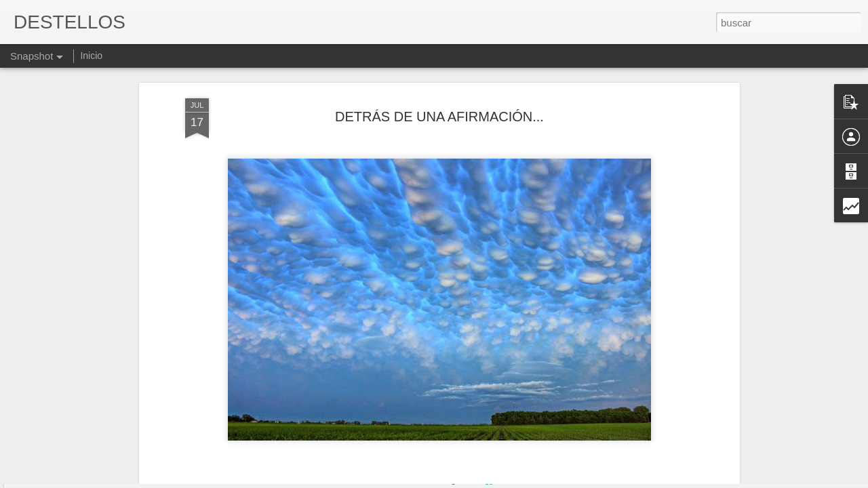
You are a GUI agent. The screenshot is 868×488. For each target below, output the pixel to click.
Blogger (487, 481)
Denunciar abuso (532, 481)
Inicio (91, 56)
